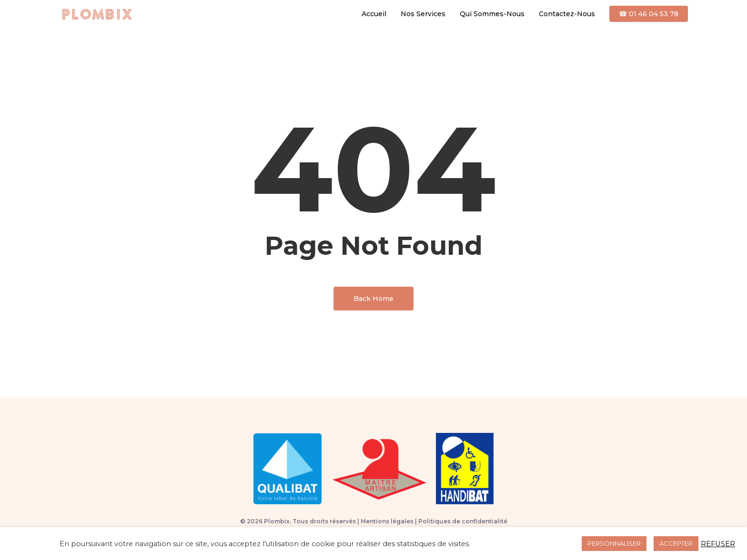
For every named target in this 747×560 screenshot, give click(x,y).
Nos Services (423, 14)
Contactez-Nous (567, 14)
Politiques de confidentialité (463, 521)
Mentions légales (387, 521)
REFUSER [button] (718, 544)
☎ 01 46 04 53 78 (649, 14)
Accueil (374, 14)
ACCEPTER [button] (676, 543)
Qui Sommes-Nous (492, 14)
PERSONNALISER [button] (614, 543)
